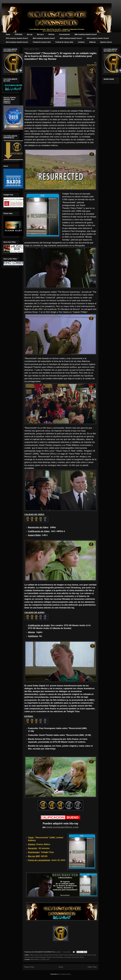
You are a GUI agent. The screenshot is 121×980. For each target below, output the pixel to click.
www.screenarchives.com (62, 827)
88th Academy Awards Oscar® (86, 34)
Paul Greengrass (58, 957)
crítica (40, 955)
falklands (72, 955)
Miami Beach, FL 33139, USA (40, 959)
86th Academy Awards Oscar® (44, 38)
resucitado (68, 957)
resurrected (75, 957)
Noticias (51, 34)
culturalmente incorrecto (51, 955)
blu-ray (36, 955)
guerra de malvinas (86, 955)
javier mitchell (35, 957)
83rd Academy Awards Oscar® (17, 42)
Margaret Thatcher (46, 957)
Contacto (81, 42)
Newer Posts (29, 967)
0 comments (66, 952)
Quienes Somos (106, 42)
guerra (77, 955)
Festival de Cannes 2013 (42, 42)
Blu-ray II (40, 34)
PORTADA (19, 34)
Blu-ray (30, 34)
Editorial (92, 42)
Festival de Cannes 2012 (64, 42)
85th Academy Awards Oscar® (71, 38)
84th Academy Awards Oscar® (98, 38)
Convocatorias (65, 34)
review (82, 957)
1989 (31, 955)
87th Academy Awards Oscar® (17, 38)
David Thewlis (64, 955)
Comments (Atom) (65, 974)
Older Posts (92, 967)
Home (8, 34)
